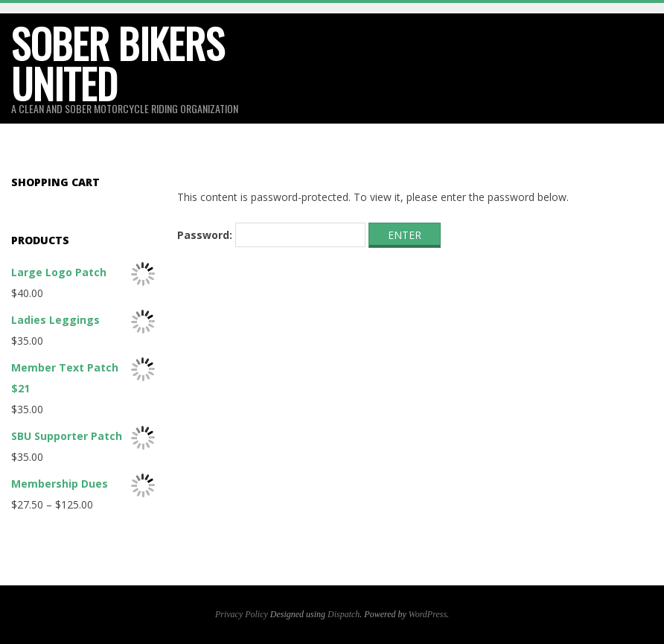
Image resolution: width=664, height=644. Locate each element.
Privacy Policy (242, 614)
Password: (271, 235)
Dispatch (344, 614)
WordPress (428, 614)
